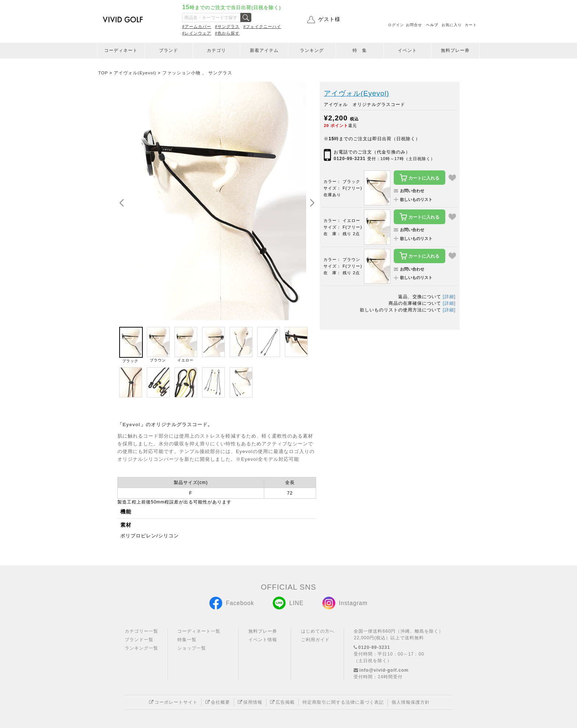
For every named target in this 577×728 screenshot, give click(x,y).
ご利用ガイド (315, 640)
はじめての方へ (318, 631)
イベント (407, 50)
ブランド (169, 50)
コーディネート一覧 (199, 631)
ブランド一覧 (139, 640)
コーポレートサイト (173, 702)
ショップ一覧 (192, 648)
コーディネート (121, 50)
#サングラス (227, 26)
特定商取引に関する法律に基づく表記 (343, 702)
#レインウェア (197, 33)
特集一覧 (187, 640)
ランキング (312, 50)
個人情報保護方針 (411, 702)
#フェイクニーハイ (262, 26)
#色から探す (227, 33)
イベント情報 (263, 640)
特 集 (360, 50)
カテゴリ (216, 50)
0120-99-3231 (350, 159)
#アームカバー (197, 26)
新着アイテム (264, 50)
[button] (312, 203)
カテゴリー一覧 (141, 631)
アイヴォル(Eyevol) (357, 93)
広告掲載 (282, 702)
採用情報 (250, 702)
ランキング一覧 (141, 648)
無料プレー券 (455, 50)
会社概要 (218, 702)
